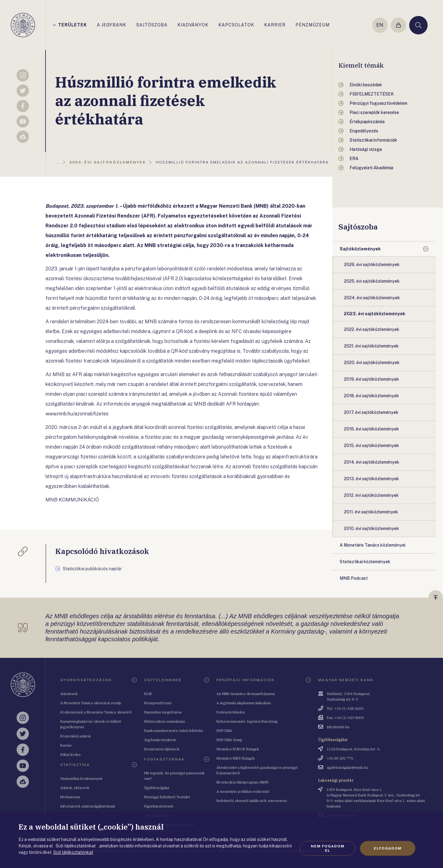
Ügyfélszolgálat (157, 788)
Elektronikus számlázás (165, 721)
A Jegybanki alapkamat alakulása (244, 703)
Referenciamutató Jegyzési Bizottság (247, 721)
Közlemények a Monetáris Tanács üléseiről (96, 712)
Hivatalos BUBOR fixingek (238, 749)
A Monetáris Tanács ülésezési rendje (91, 703)
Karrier (66, 745)
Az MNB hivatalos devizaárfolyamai (246, 694)
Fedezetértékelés (231, 712)
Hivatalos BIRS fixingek (236, 758)
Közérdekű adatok (76, 736)
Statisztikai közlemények (81, 778)
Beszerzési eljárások (162, 749)
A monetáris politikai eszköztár (243, 791)
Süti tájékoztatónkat (73, 852)
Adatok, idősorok (75, 788)
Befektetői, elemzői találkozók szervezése (252, 801)
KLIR (148, 694)
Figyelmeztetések (159, 806)
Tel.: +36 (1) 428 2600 (345, 708)
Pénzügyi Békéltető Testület (167, 797)
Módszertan (70, 797)
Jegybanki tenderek (160, 740)
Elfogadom (388, 848)
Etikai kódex (71, 754)
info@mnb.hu (338, 727)
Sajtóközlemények (360, 249)
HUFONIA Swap (229, 740)
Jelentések (69, 694)
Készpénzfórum (158, 703)
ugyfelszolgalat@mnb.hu (347, 767)
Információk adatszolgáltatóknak (88, 806)
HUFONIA (224, 731)
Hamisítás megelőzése (163, 712)
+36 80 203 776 (340, 758)
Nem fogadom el (328, 848)
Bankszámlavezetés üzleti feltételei (174, 731)
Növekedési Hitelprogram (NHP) (243, 782)
